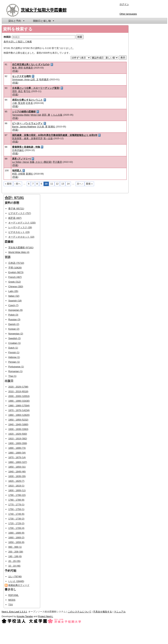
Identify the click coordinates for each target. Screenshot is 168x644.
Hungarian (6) (16, 310)
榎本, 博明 (17, 68)
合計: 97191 (14, 198)
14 (68, 184)
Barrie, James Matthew (24, 127)
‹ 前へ (18, 184)
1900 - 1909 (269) (18, 443)
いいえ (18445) (16, 581)
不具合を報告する (103, 612)
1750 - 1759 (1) (16, 509)
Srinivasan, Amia (21, 79)
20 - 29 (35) (14, 561)
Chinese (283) (16, 286)
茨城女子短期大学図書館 (44, 10)
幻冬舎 (29, 103)
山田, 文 (34, 79)
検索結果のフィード (19, 585)
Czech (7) (13, 305)
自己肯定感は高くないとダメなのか (31, 64)
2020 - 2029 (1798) (18, 387)
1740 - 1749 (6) (16, 514)
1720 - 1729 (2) (16, 523)
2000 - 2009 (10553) (19, 396)
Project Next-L (45, 616)
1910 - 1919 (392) (18, 439)
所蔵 (15, 71)
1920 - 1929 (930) (18, 434)
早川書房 (57, 162)
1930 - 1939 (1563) (18, 429)
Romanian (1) (15, 371)
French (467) (15, 277)
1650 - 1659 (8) (16, 542)
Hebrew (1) (14, 357)
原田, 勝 (46, 115)
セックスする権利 (22, 76)
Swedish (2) (15, 338)
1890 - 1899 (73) (17, 448)
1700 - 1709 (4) (16, 528)
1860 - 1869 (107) (18, 462)
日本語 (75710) (16, 263)
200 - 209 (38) (16, 552)
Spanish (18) (15, 301)
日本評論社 (18, 150)
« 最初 (8, 184)
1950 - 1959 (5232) (18, 420)
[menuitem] (16, 21)
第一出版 (48, 138)
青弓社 (27, 91)
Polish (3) (13, 315)
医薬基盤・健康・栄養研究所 (27, 138)
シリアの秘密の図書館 (24, 112)
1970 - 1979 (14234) (19, 410)
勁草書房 (44, 79)
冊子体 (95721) (16, 209)
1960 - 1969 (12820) (19, 415)
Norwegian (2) (16, 334)
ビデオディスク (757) (20, 213)
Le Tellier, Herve (21, 162)
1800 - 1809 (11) (17, 490)
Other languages (128, 14)
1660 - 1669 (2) (16, 538)
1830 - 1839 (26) (17, 476)
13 (63, 184)
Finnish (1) (14, 352)
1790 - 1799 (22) (17, 495)
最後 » (89, 184)
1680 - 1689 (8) (16, 533)
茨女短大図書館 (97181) (21, 248)
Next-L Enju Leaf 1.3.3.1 (14, 612)
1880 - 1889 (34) (17, 453)
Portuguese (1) (16, 367)
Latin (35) (13, 291)
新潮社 (52, 127)
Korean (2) (14, 329)
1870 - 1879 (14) (17, 457)
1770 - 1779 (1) (16, 505)
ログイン (124, 4)
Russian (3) (14, 319)
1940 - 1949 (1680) (18, 424)
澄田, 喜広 (17, 91)
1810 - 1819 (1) (16, 486)
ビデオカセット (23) (19, 232)
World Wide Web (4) (19, 252)
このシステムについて (80, 612)
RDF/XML (13, 595)
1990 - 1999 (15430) (19, 401)
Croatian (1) (15, 343)
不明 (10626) (15, 268)
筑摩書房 (28, 68)
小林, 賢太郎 (19, 103)
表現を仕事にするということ (27, 100)
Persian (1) (14, 362)
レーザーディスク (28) (20, 227)
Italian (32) (14, 296)
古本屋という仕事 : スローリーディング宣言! (36, 88)
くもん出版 (57, 115)
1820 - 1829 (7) (16, 481)
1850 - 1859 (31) (17, 467)
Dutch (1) (13, 348)
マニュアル (120, 612)
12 (57, 184)
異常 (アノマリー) (21, 159)
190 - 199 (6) (15, 556)
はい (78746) (15, 576)
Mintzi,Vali (36, 115)
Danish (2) (14, 324)
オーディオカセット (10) (21, 237)
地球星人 (17, 170)
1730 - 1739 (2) (16, 519)
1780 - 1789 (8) (16, 500)
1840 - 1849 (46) (17, 472)
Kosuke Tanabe (25, 616)
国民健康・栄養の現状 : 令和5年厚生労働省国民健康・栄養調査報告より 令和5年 (55, 135)
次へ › (80, 184)
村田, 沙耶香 (19, 174)
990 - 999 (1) (15, 547)
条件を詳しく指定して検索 (18, 42)
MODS (12, 600)
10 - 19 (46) (14, 566)
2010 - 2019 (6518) (18, 391)
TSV (11, 605)
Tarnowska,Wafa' (21, 115)
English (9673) (16, 272)
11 (52, 184)
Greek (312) (15, 282)
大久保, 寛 (42, 127)
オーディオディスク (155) (22, 223)
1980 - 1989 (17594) (19, 406)
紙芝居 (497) (15, 218)
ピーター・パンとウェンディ (27, 123)
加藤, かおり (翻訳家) (41, 162)
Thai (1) (12, 376)
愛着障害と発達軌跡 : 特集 (26, 147)
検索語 (7, 37)
